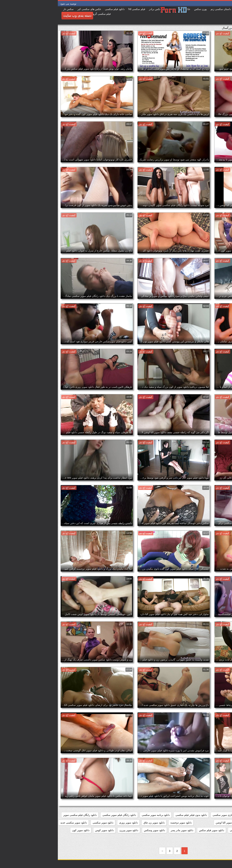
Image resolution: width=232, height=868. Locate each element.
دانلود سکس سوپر (218, 838)
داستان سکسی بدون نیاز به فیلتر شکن (207, 815)
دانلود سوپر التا (194, 823)
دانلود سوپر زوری (71, 823)
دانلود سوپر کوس (47, 830)
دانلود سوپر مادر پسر (124, 830)
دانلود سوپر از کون (218, 823)
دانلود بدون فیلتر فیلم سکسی (133, 815)
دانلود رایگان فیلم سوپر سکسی (61, 815)
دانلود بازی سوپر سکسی (168, 815)
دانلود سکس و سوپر (191, 838)
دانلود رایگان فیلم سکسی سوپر (22, 815)
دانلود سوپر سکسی (45, 823)
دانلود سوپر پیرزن (71, 830)
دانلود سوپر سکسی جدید (16, 823)
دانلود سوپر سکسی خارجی (213, 830)
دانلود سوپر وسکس (97, 830)
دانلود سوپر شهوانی (183, 830)
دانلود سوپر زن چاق (96, 823)
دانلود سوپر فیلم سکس (154, 830)
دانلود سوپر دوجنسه (123, 823)
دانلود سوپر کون (23, 830)
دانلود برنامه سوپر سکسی (98, 815)
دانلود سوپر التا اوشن (169, 823)
